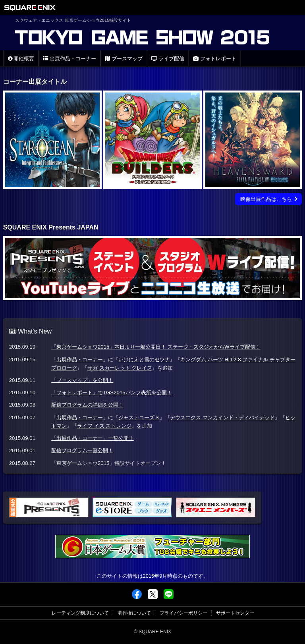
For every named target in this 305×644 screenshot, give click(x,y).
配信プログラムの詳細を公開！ (87, 405)
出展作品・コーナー (69, 59)
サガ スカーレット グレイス (120, 368)
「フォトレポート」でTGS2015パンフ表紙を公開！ (112, 392)
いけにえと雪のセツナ (144, 360)
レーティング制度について (80, 613)
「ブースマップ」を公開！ (82, 380)
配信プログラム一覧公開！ (82, 450)
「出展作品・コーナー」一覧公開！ (93, 438)
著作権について (134, 613)
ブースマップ (124, 59)
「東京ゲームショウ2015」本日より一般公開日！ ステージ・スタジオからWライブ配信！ (156, 347)
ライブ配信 (168, 59)
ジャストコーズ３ (139, 417)
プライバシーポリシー (183, 613)
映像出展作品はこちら (266, 199)
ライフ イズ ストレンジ (104, 426)
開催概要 (21, 59)
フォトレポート (215, 59)
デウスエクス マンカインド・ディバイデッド (222, 417)
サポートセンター (235, 613)
